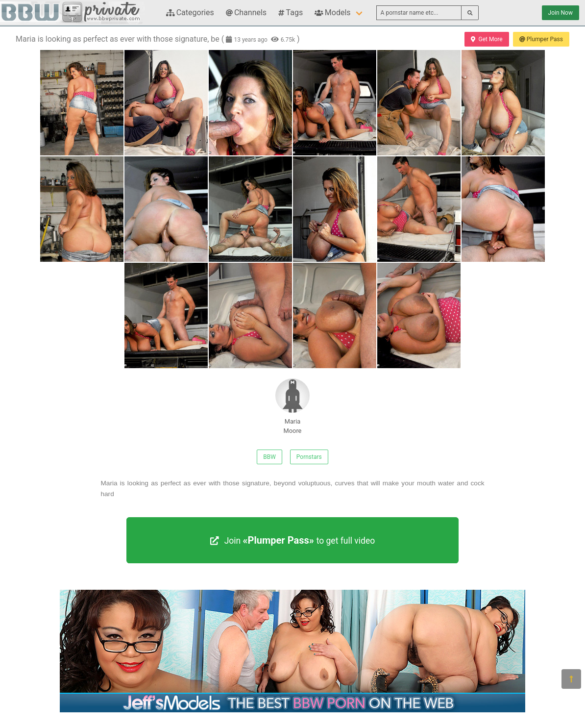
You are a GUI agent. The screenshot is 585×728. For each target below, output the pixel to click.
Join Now (561, 13)
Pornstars (309, 457)
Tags (291, 13)
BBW (269, 457)
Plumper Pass (541, 39)
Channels (246, 13)
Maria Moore (292, 406)
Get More (487, 39)
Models (332, 13)
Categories (190, 13)
